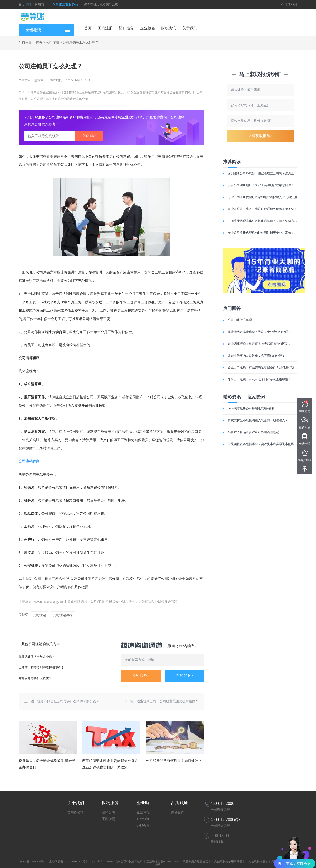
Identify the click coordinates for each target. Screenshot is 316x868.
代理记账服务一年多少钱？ (37, 657)
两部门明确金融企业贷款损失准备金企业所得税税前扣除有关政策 (110, 764)
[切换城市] (38, 5)
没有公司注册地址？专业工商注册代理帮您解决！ (261, 185)
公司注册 (53, 42)
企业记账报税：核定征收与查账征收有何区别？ (259, 344)
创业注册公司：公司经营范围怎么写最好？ (168, 701)
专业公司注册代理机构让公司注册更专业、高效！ (261, 233)
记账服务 (126, 28)
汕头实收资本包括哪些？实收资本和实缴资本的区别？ (264, 444)
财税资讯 (169, 28)
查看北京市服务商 (65, 5)
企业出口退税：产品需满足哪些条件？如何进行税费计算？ (267, 367)
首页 (88, 28)
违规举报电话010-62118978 (163, 861)
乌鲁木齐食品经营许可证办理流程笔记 (253, 432)
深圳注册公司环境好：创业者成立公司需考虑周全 (261, 173)
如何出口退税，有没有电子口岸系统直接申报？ (259, 379)
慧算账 (27, 602)
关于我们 (190, 28)
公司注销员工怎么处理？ (81, 42)
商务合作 (178, 812)
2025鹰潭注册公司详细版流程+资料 (251, 408)
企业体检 (143, 812)
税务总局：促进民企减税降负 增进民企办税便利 (47, 764)
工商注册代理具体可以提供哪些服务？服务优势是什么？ (265, 221)
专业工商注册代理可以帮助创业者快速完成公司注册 (262, 197)
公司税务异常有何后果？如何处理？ (174, 761)
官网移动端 (76, 812)
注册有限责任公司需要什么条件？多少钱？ (68, 701)
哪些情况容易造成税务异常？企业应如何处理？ (259, 332)
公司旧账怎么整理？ (241, 320)
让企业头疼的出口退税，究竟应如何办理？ (256, 356)
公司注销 (39, 615)
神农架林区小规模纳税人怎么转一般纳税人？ (258, 420)
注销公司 (109, 812)
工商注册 (105, 28)
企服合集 (143, 826)
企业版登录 (289, 5)
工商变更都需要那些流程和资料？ (41, 667)
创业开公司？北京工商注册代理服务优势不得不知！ (262, 209)
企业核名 (148, 28)
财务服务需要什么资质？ (35, 678)
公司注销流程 (63, 615)
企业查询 (143, 819)
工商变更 (109, 819)
